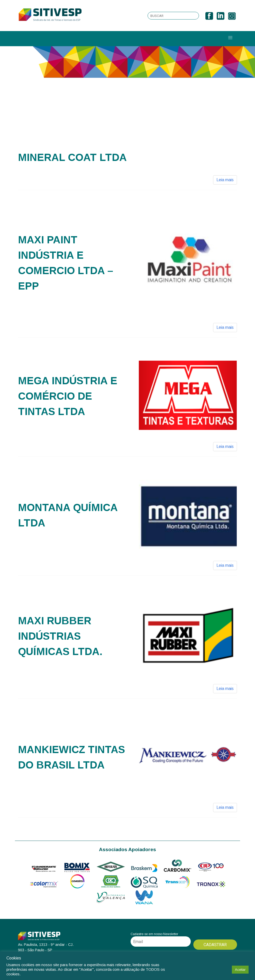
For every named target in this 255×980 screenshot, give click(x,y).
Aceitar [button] (240, 970)
